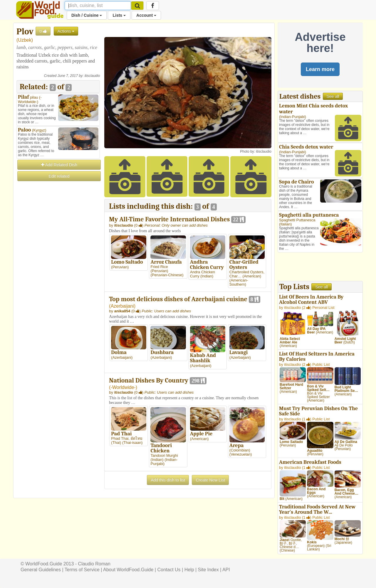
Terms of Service (82, 570)
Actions (66, 31)
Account (146, 15)
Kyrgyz (39, 130)
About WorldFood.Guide (128, 570)
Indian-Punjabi (292, 117)
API (226, 570)
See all (333, 96)
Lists (119, 15)
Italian (285, 224)
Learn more (320, 69)
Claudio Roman (94, 564)
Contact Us (169, 570)
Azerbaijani (122, 306)
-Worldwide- (30, 100)
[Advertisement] (58, 270)
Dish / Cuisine (87, 15)
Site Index (208, 570)
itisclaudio (92, 76)
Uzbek (25, 40)
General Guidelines (41, 570)
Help (189, 570)
